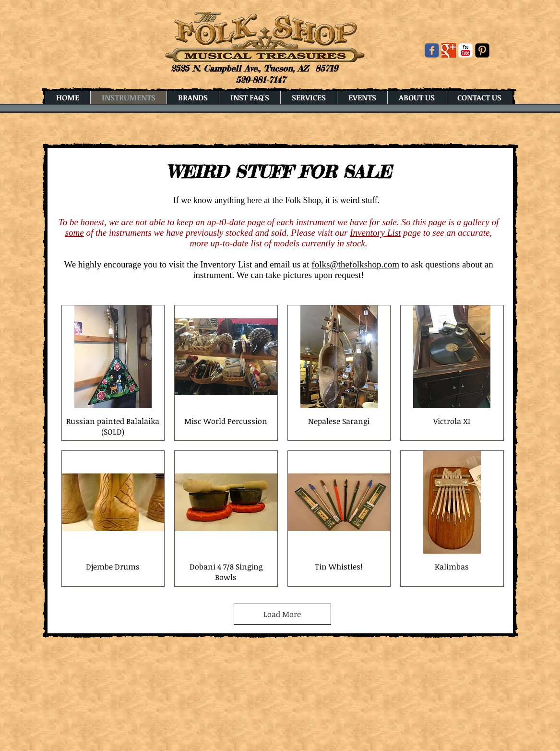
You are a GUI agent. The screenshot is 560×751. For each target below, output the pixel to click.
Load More (282, 614)
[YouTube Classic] (465, 50)
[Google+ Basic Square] (449, 50)
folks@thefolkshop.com (355, 264)
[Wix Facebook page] (432, 50)
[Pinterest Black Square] (482, 50)
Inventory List (375, 233)
